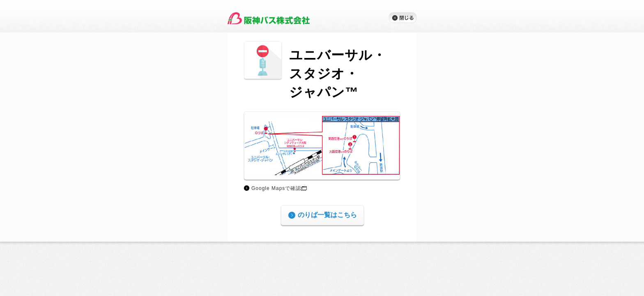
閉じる (403, 18)
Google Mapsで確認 (279, 188)
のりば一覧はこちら (327, 216)
